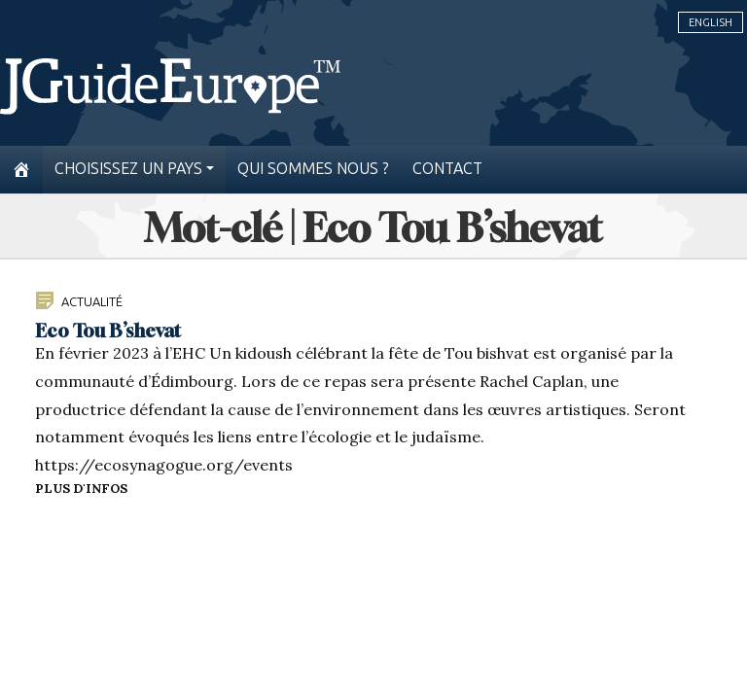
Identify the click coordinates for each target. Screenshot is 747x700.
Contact (447, 169)
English (711, 22)
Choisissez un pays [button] (128, 169)
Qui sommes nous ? (313, 169)
